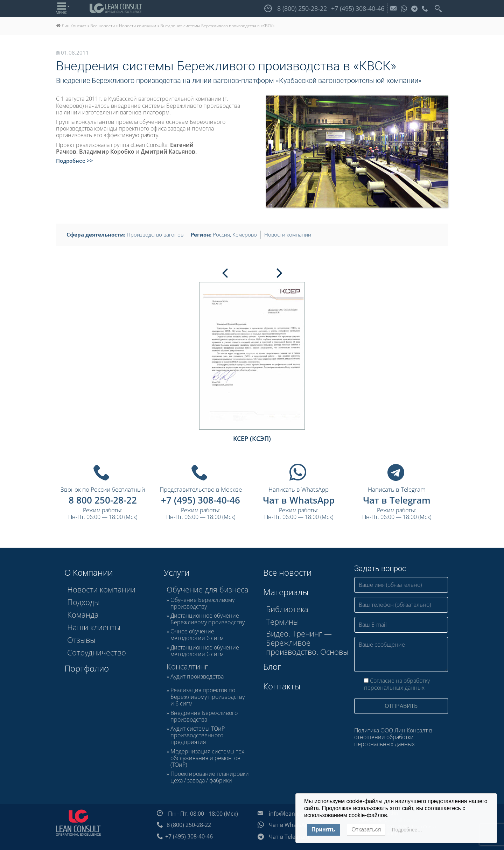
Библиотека (287, 609)
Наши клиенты (94, 627)
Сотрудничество (97, 652)
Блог (272, 666)
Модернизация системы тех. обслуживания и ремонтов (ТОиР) (208, 758)
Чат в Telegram (397, 500)
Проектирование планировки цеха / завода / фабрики (210, 777)
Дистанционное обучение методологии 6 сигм (205, 651)
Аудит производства (197, 677)
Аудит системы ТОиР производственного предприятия (198, 736)
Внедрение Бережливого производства (204, 716)
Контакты (282, 686)
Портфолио (87, 668)
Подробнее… (407, 830)
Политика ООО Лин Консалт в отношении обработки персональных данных (393, 737)
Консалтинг (187, 666)
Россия (221, 234)
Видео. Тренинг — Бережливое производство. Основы (307, 643)
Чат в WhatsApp (299, 500)
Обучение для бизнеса (208, 589)
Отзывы (81, 640)
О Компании (89, 572)
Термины (282, 621)
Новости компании (288, 234)
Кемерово (245, 234)
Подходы (83, 602)
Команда (83, 614)
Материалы (286, 592)
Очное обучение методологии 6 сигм (197, 635)
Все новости (287, 572)
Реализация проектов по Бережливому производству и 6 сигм (208, 697)
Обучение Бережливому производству (202, 603)
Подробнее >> (75, 161)
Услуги (177, 572)
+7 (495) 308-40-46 (201, 500)
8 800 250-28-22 (103, 500)
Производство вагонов (155, 234)
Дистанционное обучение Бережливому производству (208, 619)
